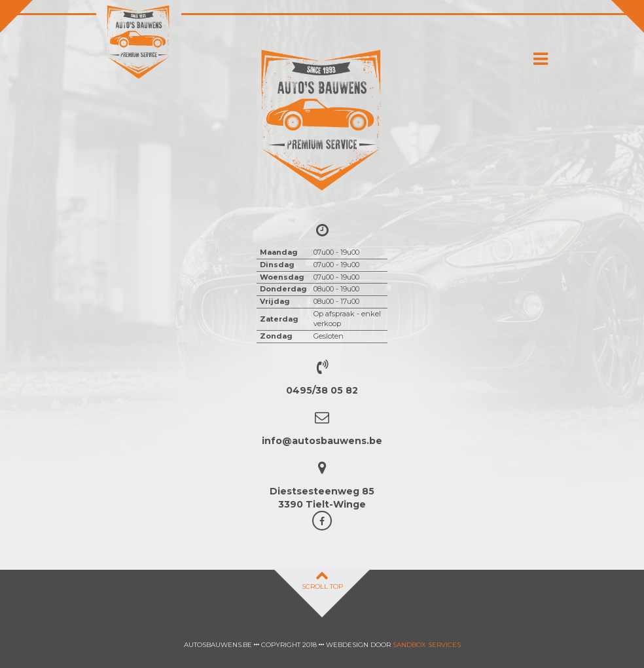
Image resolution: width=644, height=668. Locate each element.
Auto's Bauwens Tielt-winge (139, 43)
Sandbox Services (427, 645)
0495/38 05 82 (322, 390)
